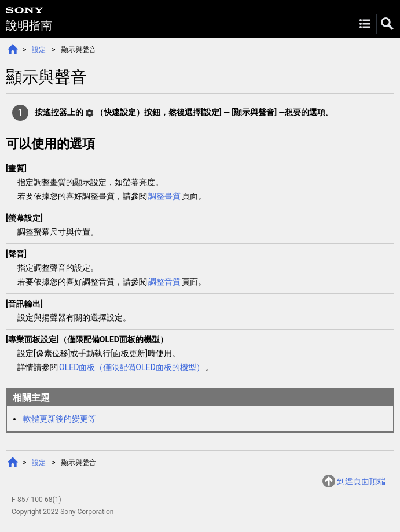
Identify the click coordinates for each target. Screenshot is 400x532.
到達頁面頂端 (361, 481)
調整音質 (164, 282)
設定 (39, 50)
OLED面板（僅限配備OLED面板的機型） (132, 367)
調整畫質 (164, 196)
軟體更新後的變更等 (60, 419)
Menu (365, 24)
